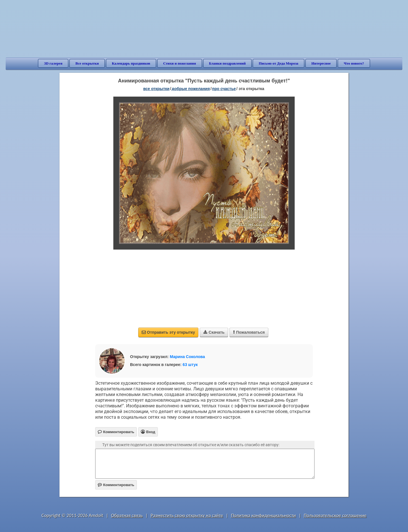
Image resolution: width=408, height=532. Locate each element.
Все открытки (87, 63)
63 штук (190, 365)
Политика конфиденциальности (263, 515)
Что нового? (354, 63)
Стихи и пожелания (180, 63)
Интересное (321, 63)
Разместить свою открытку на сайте (187, 515)
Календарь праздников (131, 63)
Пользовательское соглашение (335, 515)
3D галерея (53, 63)
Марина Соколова (187, 357)
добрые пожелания (191, 89)
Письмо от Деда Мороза (279, 63)
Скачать (214, 332)
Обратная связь (127, 515)
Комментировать (116, 485)
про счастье (224, 89)
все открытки (156, 89)
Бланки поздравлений (228, 63)
